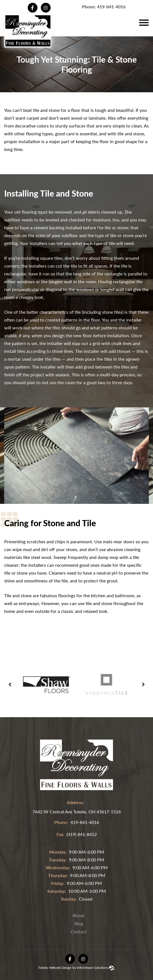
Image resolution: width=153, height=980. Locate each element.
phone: (61, 822)
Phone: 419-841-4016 (104, 7)
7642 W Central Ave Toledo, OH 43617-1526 (77, 812)
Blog (79, 923)
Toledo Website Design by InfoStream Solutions (73, 968)
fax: (60, 834)
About (79, 915)
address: (76, 802)
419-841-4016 (85, 822)
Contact (79, 931)
